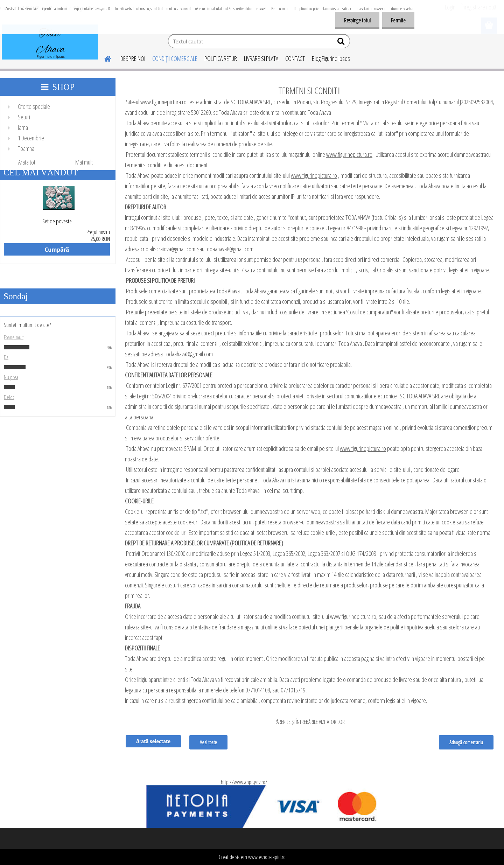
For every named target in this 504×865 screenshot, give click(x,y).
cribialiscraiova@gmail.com (168, 249)
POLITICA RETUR (221, 58)
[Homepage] (104, 58)
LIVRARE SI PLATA (261, 58)
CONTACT (295, 58)
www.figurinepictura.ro (349, 154)
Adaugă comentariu (466, 742)
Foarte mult (14, 337)
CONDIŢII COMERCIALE (175, 58)
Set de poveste (57, 221)
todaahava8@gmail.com (230, 249)
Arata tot (27, 162)
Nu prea (11, 377)
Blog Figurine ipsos (331, 58)
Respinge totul (357, 20)
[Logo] (50, 42)
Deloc (9, 397)
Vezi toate (208, 742)
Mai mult (84, 162)
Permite (398, 20)
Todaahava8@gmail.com (188, 354)
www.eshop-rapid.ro (267, 857)
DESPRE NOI (133, 58)
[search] (342, 43)
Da (6, 357)
